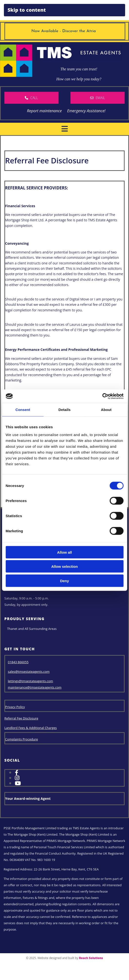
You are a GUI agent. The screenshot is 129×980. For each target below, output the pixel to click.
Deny (64, 581)
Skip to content (27, 10)
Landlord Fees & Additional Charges (31, 728)
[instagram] (17, 778)
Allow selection (64, 566)
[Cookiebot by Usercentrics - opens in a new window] (102, 396)
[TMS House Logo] (16, 75)
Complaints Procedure (21, 739)
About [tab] (106, 410)
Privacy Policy (15, 707)
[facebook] (17, 772)
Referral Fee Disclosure (21, 718)
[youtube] (18, 783)
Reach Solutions (91, 958)
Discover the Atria (80, 31)
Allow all (64, 552)
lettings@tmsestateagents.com (30, 681)
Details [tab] (65, 410)
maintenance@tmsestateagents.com (35, 687)
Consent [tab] (23, 410)
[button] (31, 98)
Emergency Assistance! (86, 111)
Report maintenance (43, 111)
